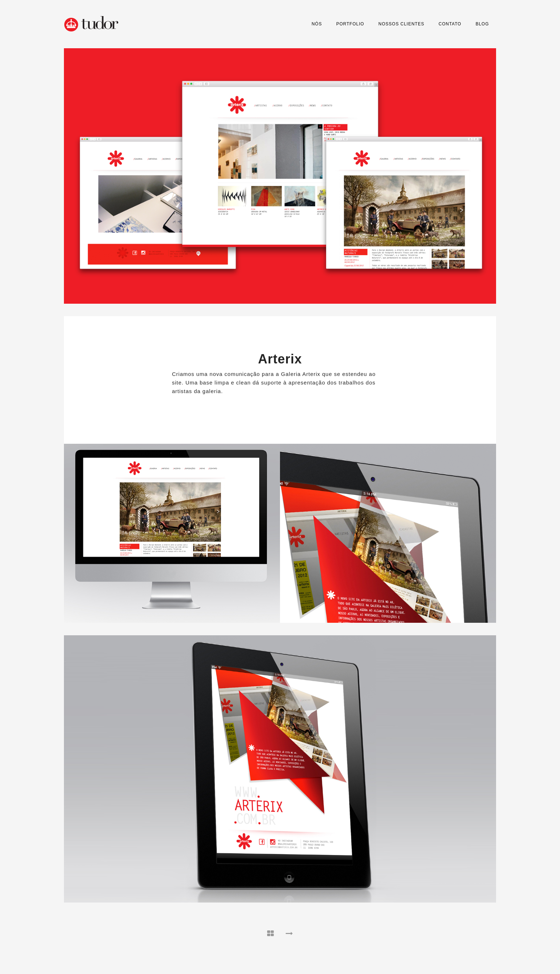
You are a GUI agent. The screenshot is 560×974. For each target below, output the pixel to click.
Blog (482, 24)
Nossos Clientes (401, 24)
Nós (317, 24)
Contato (450, 24)
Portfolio (350, 24)
